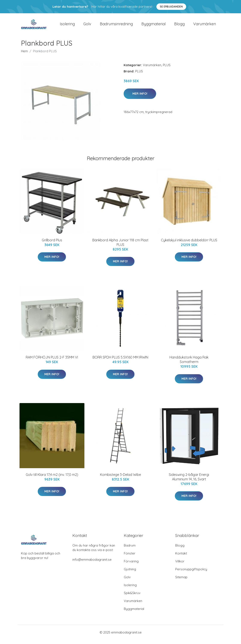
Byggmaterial (153, 26)
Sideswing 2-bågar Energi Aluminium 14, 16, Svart (189, 481)
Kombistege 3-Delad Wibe (120, 479)
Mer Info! (140, 98)
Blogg (179, 26)
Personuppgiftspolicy (191, 573)
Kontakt (181, 558)
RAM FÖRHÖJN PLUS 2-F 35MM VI (52, 362)
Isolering (67, 26)
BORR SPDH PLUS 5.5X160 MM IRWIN (120, 362)
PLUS (167, 69)
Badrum (130, 550)
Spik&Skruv (132, 597)
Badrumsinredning (116, 26)
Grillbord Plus (52, 244)
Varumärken (205, 26)
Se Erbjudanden (171, 7)
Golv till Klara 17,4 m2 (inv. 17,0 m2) (52, 479)
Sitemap (181, 581)
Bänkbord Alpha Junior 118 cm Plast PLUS (120, 247)
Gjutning (130, 573)
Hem (24, 55)
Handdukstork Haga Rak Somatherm (189, 364)
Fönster (130, 558)
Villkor (180, 566)
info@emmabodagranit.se (92, 564)
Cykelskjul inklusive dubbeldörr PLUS (189, 244)
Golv (87, 26)
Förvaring (131, 566)
